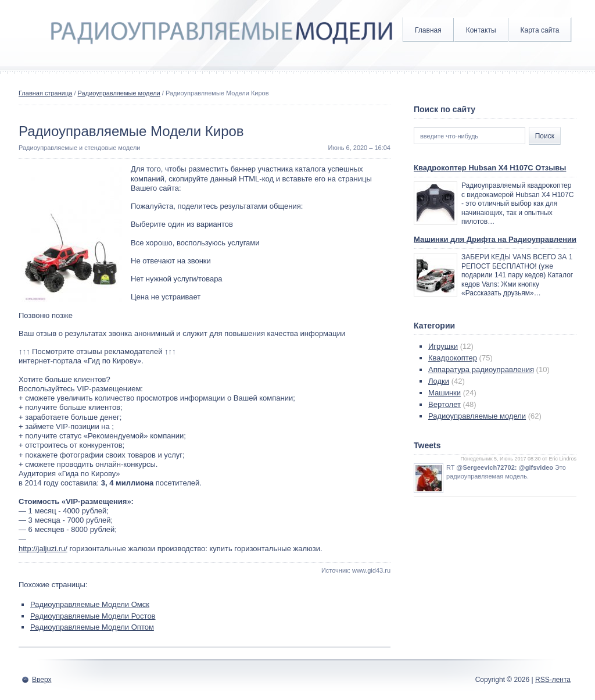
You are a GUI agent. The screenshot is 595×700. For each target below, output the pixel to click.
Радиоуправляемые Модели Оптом (92, 627)
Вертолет (445, 404)
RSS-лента (553, 680)
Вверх (42, 680)
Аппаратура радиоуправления (481, 369)
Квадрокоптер (453, 358)
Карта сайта (540, 30)
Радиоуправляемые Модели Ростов (93, 616)
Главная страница (45, 93)
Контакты (481, 30)
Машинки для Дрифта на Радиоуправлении (495, 239)
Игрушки (443, 346)
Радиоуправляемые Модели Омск (90, 604)
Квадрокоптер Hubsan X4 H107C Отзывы (490, 168)
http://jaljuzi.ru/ (43, 549)
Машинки (445, 393)
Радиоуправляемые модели (119, 93)
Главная (428, 30)
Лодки (439, 381)
